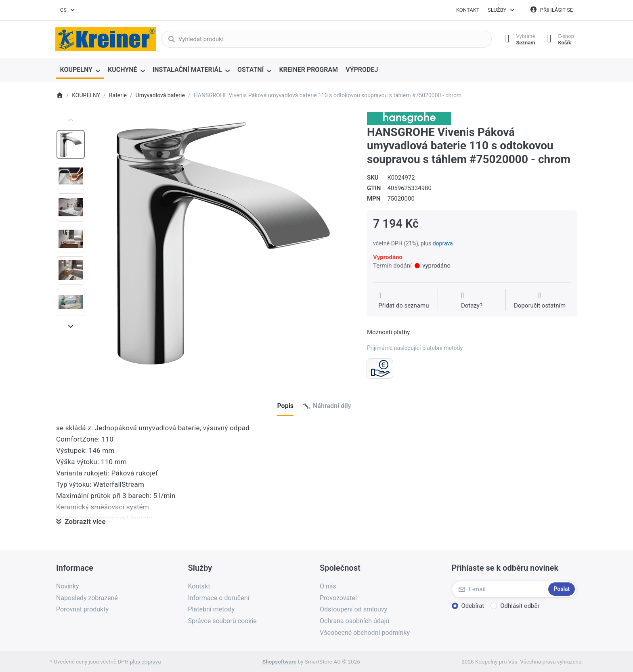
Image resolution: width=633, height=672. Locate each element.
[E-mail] (499, 589)
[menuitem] (80, 70)
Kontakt (468, 10)
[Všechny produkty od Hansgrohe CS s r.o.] (409, 118)
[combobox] (68, 10)
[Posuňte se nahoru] (71, 120)
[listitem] (223, 243)
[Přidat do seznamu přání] (403, 301)
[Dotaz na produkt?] (472, 301)
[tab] (285, 406)
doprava (443, 243)
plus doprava (146, 662)
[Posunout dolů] (71, 326)
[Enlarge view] (223, 243)
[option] (71, 144)
